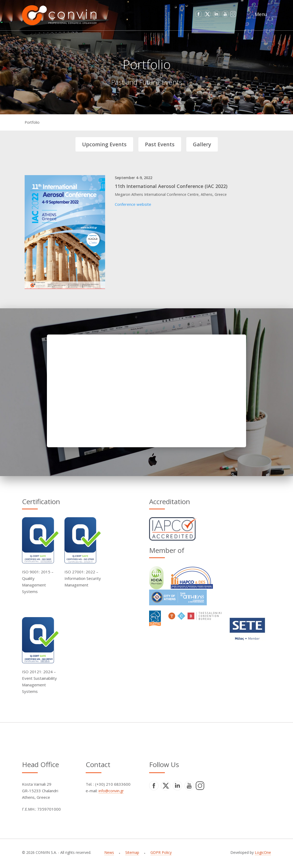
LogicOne (263, 852)
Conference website (133, 204)
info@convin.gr (111, 791)
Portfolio (32, 122)
